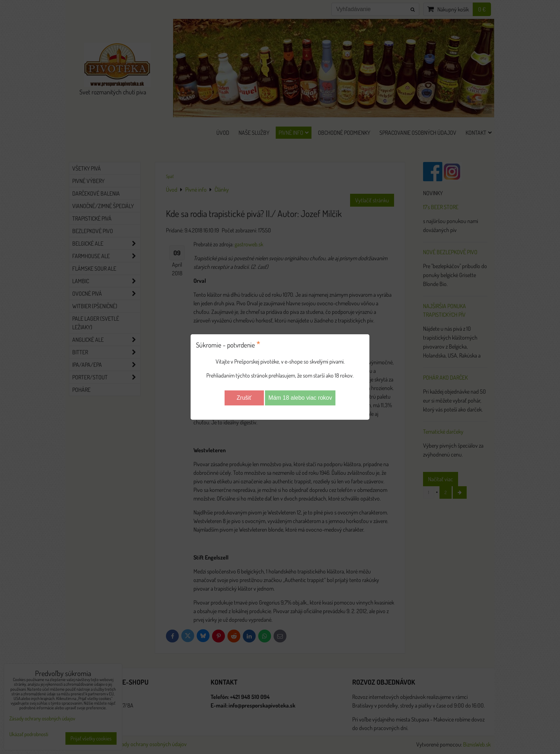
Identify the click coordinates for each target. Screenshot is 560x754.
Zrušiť (244, 398)
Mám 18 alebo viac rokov (300, 398)
